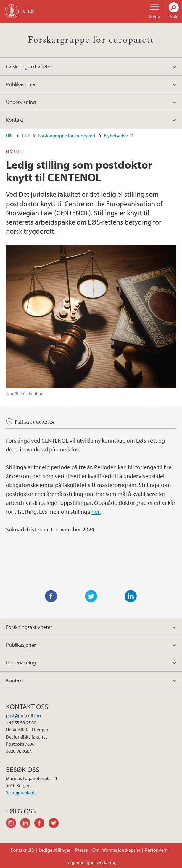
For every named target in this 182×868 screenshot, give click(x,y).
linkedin (27, 824)
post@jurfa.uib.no (23, 715)
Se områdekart (20, 792)
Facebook (51, 596)
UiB (9, 136)
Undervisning (21, 102)
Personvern (156, 850)
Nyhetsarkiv (116, 136)
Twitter (91, 596)
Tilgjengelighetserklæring (91, 862)
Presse (81, 850)
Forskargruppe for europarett (91, 40)
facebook (41, 824)
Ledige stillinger (55, 850)
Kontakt (15, 120)
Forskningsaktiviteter (29, 67)
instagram (13, 824)
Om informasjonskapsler (116, 850)
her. (96, 511)
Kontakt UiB (22, 850)
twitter (56, 824)
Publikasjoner (21, 84)
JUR (25, 136)
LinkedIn (131, 596)
